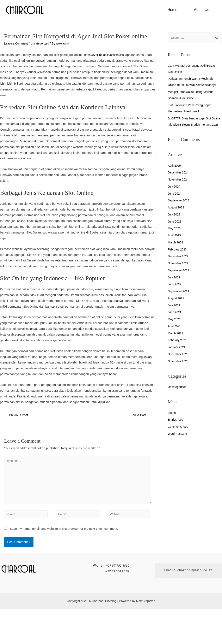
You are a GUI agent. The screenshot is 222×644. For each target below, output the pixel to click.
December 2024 (179, 179)
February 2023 (178, 256)
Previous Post (18, 415)
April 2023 (175, 242)
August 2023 (177, 214)
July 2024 (174, 193)
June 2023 (175, 228)
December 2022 (179, 263)
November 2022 (179, 270)
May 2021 (175, 326)
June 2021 (175, 318)
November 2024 (179, 186)
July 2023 (174, 221)
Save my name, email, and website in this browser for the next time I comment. (64, 533)
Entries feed (176, 426)
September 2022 (179, 277)
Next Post (141, 415)
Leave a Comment (17, 43)
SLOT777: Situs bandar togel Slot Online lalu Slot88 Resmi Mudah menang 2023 (191, 125)
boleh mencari (10, 266)
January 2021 (177, 353)
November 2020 (179, 368)
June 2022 (175, 291)
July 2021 (174, 312)
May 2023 (175, 235)
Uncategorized (42, 43)
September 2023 (179, 207)
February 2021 (178, 346)
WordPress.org (178, 440)
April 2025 (175, 172)
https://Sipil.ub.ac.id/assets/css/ (106, 55)
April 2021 (175, 333)
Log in (172, 419)
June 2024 (175, 200)
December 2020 (179, 361)
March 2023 (176, 249)
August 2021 (177, 305)
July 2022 (174, 284)
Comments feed (179, 433)
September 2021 (179, 298)
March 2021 (176, 340)
